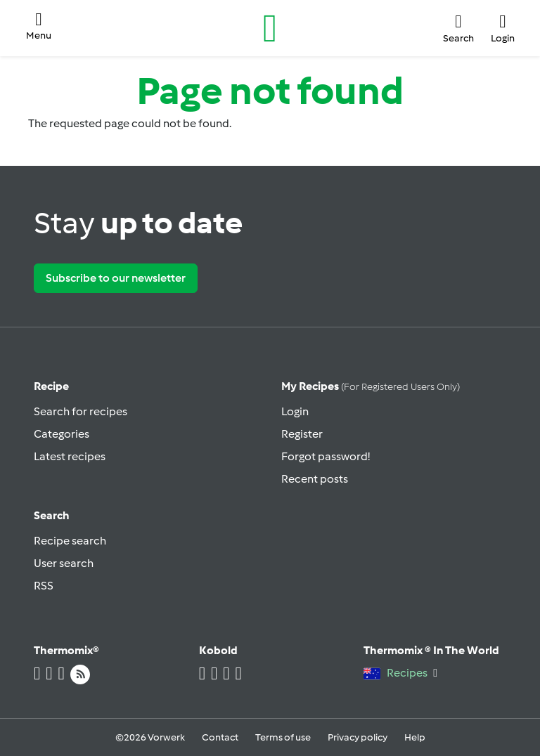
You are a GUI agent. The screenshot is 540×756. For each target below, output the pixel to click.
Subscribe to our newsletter (116, 278)
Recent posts (315, 479)
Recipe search (70, 541)
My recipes (371, 386)
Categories (62, 434)
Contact (220, 737)
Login (295, 411)
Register (302, 434)
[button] (39, 28)
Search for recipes (81, 411)
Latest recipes (70, 456)
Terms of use (283, 737)
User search (64, 563)
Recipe (51, 386)
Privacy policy (358, 737)
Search (52, 515)
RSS (44, 586)
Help (415, 737)
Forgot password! (326, 456)
